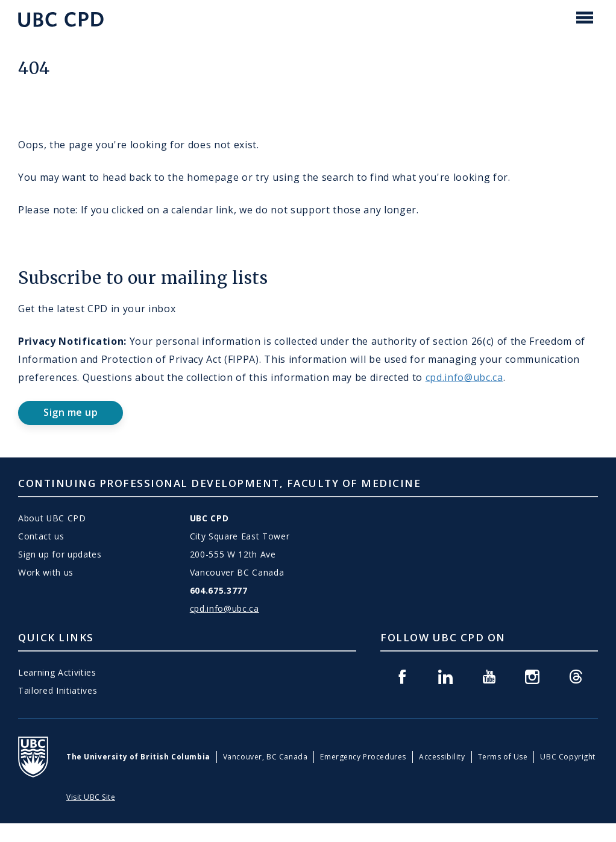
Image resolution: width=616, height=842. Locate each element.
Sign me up (71, 412)
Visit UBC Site (91, 797)
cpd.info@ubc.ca (464, 377)
